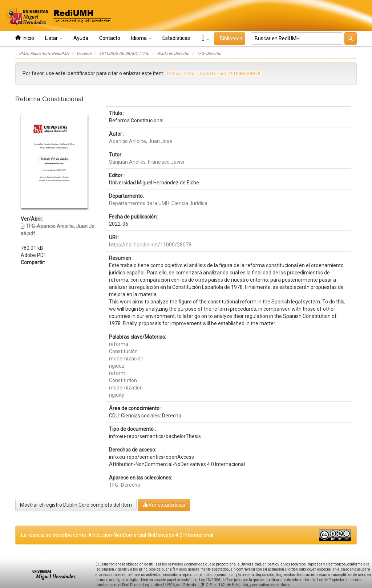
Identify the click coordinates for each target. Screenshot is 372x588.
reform (117, 373)
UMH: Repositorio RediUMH (44, 54)
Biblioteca (230, 38)
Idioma (141, 38)
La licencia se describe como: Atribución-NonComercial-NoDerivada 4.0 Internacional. (118, 535)
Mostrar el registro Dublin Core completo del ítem (76, 505)
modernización (126, 359)
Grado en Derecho (173, 54)
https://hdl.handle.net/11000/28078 (150, 245)
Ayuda (81, 38)
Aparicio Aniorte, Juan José (141, 141)
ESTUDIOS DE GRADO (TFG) (124, 54)
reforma (119, 344)
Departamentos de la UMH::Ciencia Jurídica (158, 203)
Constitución (123, 351)
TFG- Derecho (209, 54)
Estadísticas (176, 38)
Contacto (110, 38)
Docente (84, 54)
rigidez (117, 366)
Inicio (25, 38)
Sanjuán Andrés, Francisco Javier (147, 162)
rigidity (117, 395)
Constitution (123, 380)
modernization (126, 388)
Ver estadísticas (164, 505)
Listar (54, 38)
